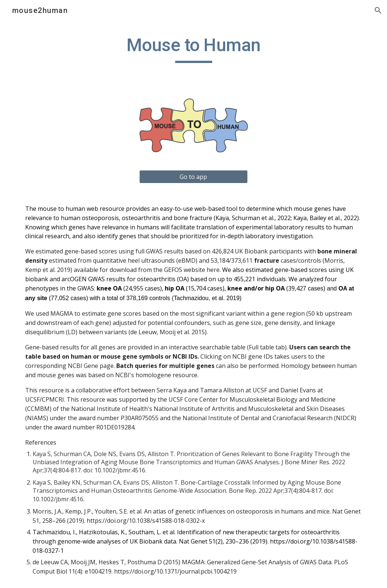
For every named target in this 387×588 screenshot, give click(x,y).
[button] (378, 10)
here (213, 270)
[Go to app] (193, 177)
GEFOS (173, 270)
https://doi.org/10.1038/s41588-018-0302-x (146, 521)
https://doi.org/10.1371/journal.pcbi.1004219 (175, 571)
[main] (193, 49)
